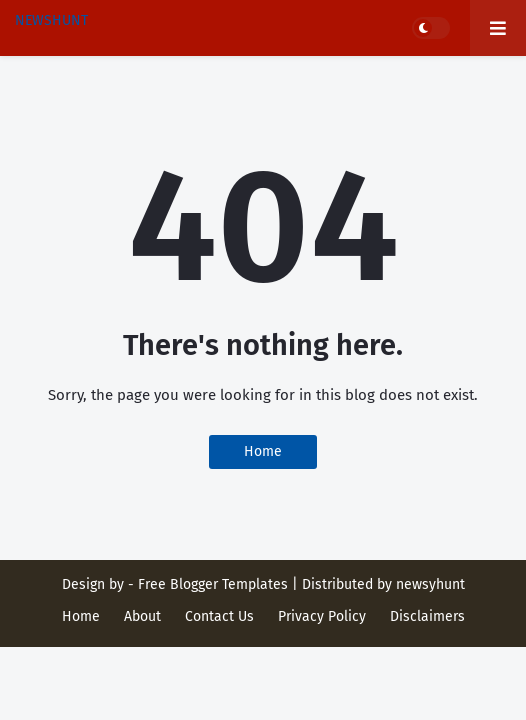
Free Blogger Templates (213, 584)
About (142, 616)
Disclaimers (427, 616)
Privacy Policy (322, 616)
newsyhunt (430, 584)
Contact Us (219, 616)
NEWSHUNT (51, 20)
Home (263, 451)
